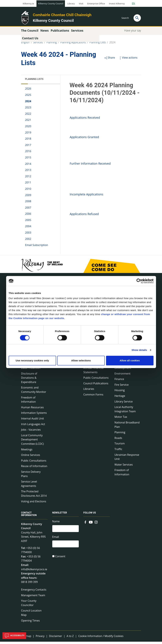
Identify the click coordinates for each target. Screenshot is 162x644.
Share (109, 60)
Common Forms (93, 397)
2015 (28, 160)
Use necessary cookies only (32, 360)
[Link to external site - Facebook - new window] (85, 524)
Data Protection (31, 370)
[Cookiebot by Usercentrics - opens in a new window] (139, 281)
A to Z (70, 638)
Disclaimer (55, 638)
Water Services (124, 467)
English (25, 45)
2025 (28, 97)
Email (56, 540)
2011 (28, 185)
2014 (28, 166)
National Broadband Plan (127, 427)
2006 (28, 216)
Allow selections (81, 360)
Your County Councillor (29, 605)
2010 (28, 191)
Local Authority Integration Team (125, 411)
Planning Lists (98, 45)
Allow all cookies (130, 360)
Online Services (31, 457)
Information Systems (34, 415)
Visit (81, 3)
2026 (28, 91)
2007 (28, 210)
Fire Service (122, 387)
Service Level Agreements (29, 486)
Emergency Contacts (34, 592)
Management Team (33, 597)
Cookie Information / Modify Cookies (101, 638)
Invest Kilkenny (117, 3)
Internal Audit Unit (33, 421)
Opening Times (30, 623)
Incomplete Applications (86, 197)
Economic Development (123, 368)
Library (71, 3)
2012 (28, 179)
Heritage (120, 398)
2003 (28, 235)
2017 (28, 147)
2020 (28, 129)
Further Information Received (90, 166)
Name (56, 524)
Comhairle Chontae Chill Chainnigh (62, 15)
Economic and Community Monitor (34, 392)
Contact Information (29, 516)
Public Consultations (34, 463)
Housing (120, 392)
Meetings (27, 452)
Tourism (120, 446)
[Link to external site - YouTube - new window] (91, 524)
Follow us (90, 515)
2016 (28, 153)
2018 (28, 141)
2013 (28, 172)
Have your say (133, 33)
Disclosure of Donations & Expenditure (29, 380)
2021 (28, 122)
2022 (28, 116)
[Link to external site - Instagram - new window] (96, 524)
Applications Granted (84, 139)
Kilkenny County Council (51, 3)
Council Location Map (31, 615)
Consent (60, 560)
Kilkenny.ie (28, 3)
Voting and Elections (34, 504)
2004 (28, 229)
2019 (28, 135)
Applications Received (85, 120)
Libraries (89, 391)
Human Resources (32, 410)
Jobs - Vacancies (31, 432)
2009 (28, 197)
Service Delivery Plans (31, 476)
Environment (123, 376)
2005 (28, 222)
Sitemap (26, 638)
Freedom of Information (29, 402)
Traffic (118, 451)
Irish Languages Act (33, 426)
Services (38, 45)
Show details (139, 350)
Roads (118, 440)
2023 (28, 110)
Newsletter (60, 515)
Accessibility (14, 636)
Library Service (124, 404)
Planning (52, 45)
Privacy (40, 638)
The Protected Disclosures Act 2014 (34, 496)
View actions (128, 60)
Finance (119, 381)
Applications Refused (84, 216)
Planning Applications (73, 45)
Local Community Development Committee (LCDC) (32, 442)
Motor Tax (121, 419)
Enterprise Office (96, 3)
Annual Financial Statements (94, 372)
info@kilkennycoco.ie (34, 571)
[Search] (137, 18)
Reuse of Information (34, 468)
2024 (112, 45)
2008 (28, 204)
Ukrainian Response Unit (127, 459)
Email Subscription (37, 247)
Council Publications (96, 386)
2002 (28, 241)
